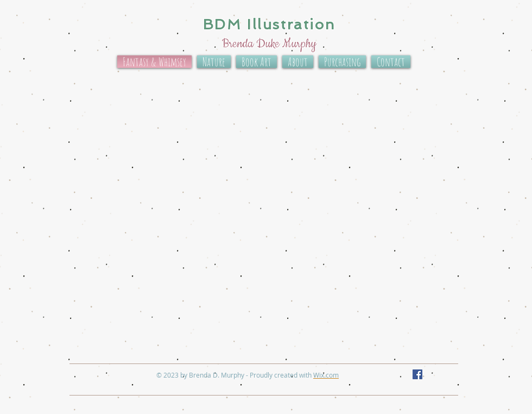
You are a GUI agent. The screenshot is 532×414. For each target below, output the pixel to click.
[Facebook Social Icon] (417, 374)
